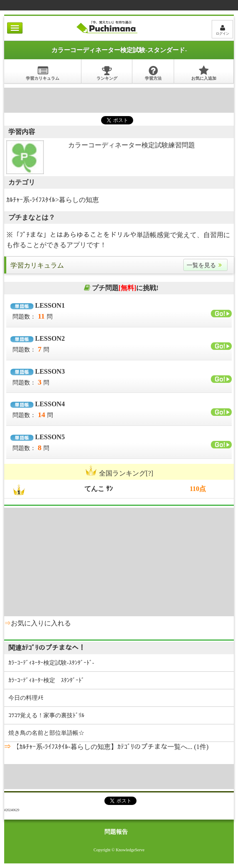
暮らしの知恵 (79, 200)
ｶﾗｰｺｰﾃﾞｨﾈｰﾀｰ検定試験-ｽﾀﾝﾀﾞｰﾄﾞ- (51, 663)
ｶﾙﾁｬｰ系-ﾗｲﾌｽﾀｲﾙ (31, 200)
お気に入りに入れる (41, 623)
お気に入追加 (204, 73)
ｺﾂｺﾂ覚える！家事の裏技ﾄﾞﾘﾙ (46, 715)
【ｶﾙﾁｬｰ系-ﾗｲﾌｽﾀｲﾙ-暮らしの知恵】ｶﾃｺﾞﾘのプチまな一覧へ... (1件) (110, 747)
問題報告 (116, 832)
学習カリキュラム (43, 73)
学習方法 (153, 73)
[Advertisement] (119, 100)
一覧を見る (205, 265)
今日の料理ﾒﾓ (26, 698)
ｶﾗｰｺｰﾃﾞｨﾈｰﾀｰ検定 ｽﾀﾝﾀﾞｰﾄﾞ (46, 680)
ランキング (107, 73)
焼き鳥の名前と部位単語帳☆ (46, 733)
